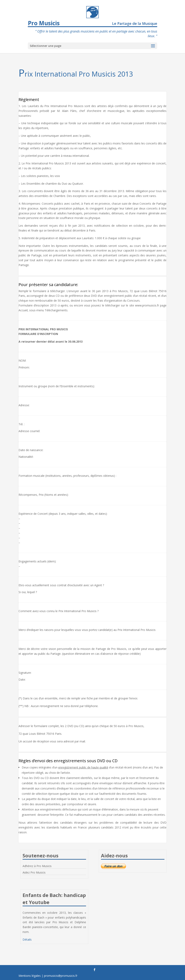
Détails (27, 939)
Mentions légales (30, 976)
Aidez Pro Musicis (34, 872)
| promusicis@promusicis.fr (59, 976)
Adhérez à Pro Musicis (37, 866)
